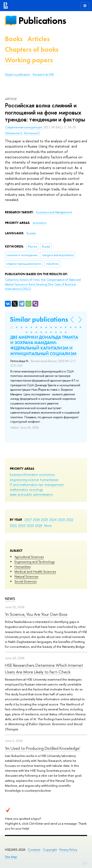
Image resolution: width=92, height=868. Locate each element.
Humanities (22, 567)
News (10, 599)
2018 (39, 525)
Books (14, 39)
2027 (28, 519)
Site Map (11, 857)
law (41, 484)
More (48, 525)
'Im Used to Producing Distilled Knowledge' (43, 748)
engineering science (24, 480)
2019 (30, 525)
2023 (61, 519)
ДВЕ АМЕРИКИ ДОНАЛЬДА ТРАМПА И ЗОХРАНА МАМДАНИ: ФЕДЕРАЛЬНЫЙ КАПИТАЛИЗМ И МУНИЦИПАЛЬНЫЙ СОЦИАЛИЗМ (44, 345)
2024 (53, 519)
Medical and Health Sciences (35, 571)
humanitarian (49, 480)
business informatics (24, 474)
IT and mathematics (24, 484)
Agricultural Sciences (29, 557)
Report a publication (18, 75)
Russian (31, 233)
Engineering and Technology (35, 562)
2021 (13, 525)
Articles (39, 39)
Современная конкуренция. (24, 127)
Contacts (34, 850)
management (54, 484)
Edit (85, 863)
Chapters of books (32, 49)
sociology (36, 489)
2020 (22, 525)
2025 (45, 519)
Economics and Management (54, 212)
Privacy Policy (68, 850)
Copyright (50, 850)
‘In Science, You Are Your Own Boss (36, 614)
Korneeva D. (32, 133)
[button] (12, 327)
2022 (70, 519)
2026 (36, 519)
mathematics (19, 489)
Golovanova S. (14, 133)
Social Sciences (26, 581)
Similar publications (39, 319)
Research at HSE (43, 75)
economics (47, 474)
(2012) (43, 284)
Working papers (29, 60)
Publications (42, 21)
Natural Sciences (26, 576)
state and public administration (31, 494)
